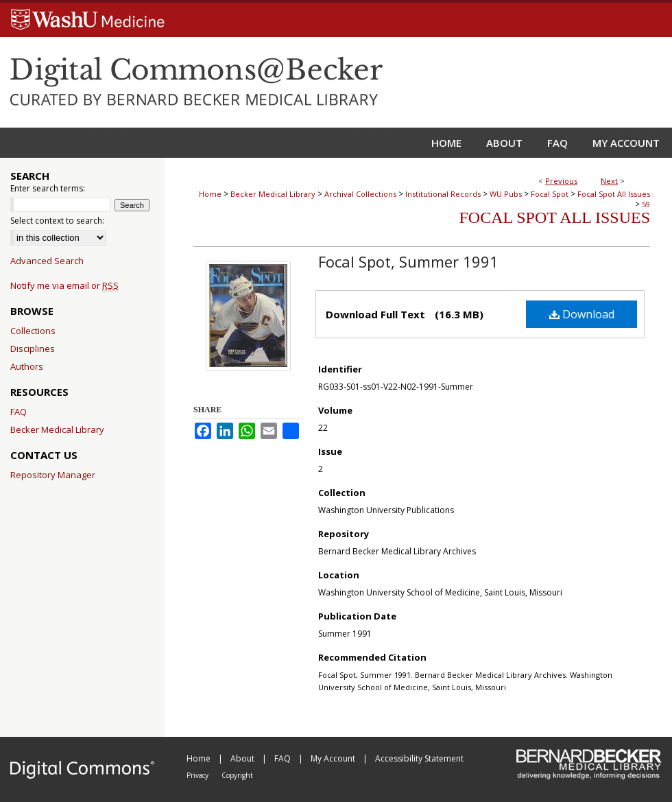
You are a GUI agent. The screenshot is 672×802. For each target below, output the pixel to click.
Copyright (237, 775)
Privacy (199, 775)
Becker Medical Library (273, 194)
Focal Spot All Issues (614, 194)
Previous (561, 181)
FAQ (19, 412)
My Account (334, 758)
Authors (27, 366)
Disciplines (33, 349)
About (243, 758)
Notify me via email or (64, 285)
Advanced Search (47, 261)
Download (582, 314)
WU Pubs (506, 194)
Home (210, 194)
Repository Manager (53, 475)
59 (646, 204)
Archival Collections (360, 194)
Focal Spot (550, 194)
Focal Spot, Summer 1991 (408, 261)
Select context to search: (57, 221)
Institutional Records (443, 194)
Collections (33, 331)
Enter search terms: (48, 188)
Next (609, 181)
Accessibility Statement (419, 758)
